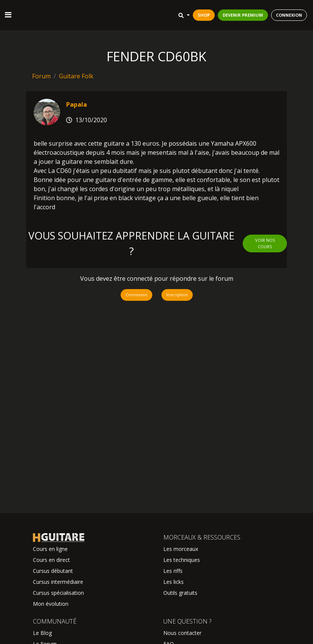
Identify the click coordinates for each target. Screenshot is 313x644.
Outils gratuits (180, 593)
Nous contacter (182, 633)
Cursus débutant (53, 571)
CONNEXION (289, 15)
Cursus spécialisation (58, 593)
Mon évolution (51, 604)
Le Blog (42, 633)
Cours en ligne (50, 549)
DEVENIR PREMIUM (243, 15)
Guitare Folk (76, 76)
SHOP (204, 15)
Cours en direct (51, 560)
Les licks (174, 582)
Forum (41, 76)
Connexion (136, 295)
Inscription (177, 295)
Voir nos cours (265, 243)
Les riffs (173, 571)
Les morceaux (181, 549)
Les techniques (182, 560)
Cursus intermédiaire (58, 582)
